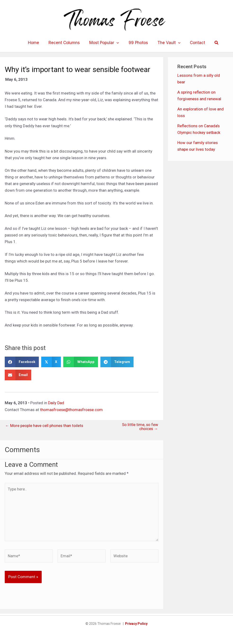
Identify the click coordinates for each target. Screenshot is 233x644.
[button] (212, 43)
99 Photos (138, 43)
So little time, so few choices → (140, 427)
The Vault (167, 43)
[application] (117, 43)
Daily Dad (56, 403)
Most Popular (105, 43)
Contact (194, 43)
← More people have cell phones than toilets (44, 425)
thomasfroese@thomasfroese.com (72, 409)
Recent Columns (66, 43)
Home (37, 43)
